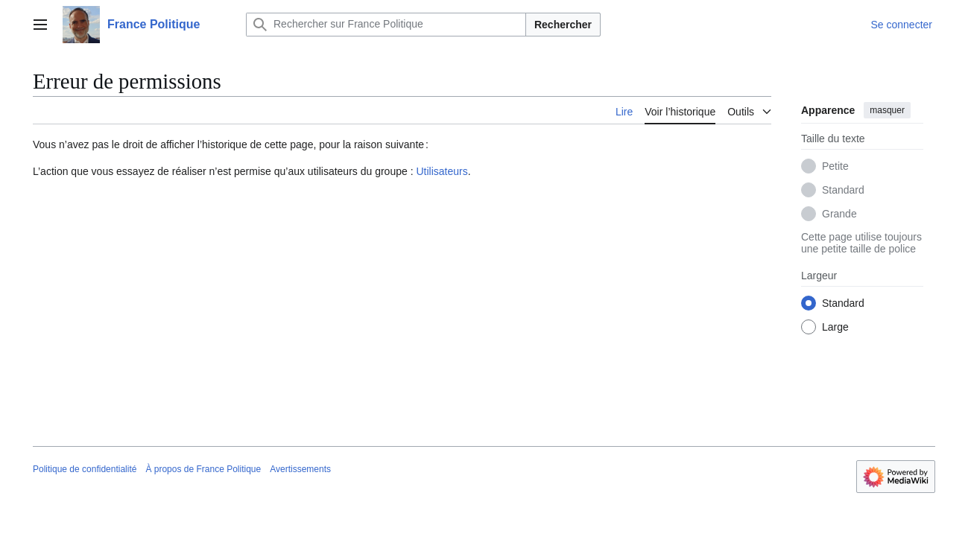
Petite (835, 166)
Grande (839, 214)
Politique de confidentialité (85, 469)
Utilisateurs (442, 171)
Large (835, 327)
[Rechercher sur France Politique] (386, 25)
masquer (887, 110)
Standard (843, 190)
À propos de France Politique (203, 469)
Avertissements (300, 469)
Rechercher (563, 25)
